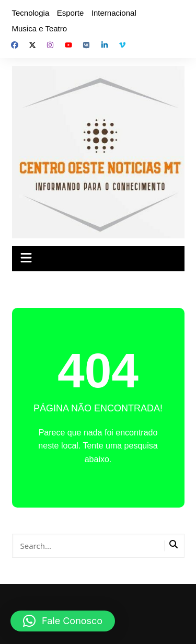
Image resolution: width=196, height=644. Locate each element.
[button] (63, 621)
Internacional (114, 13)
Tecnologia (31, 13)
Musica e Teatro (40, 28)
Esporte (71, 13)
